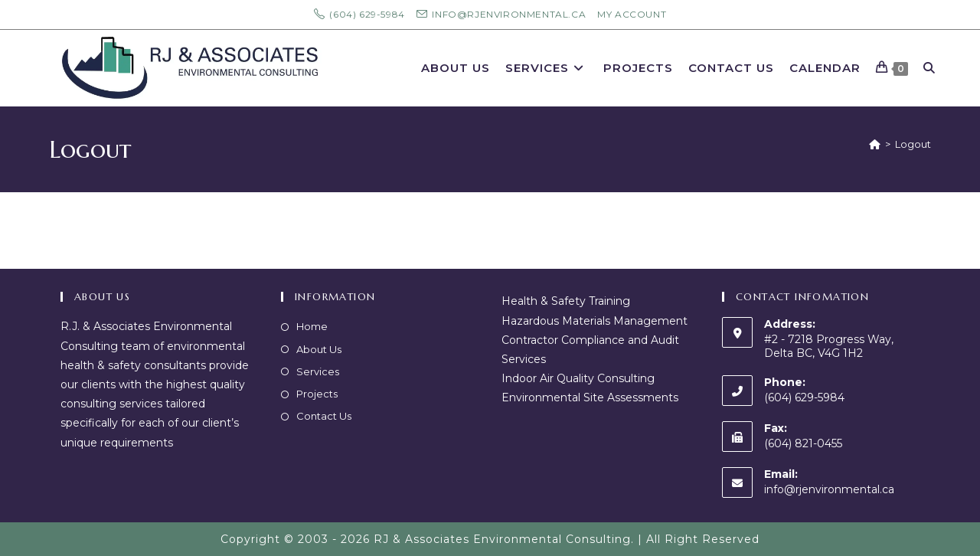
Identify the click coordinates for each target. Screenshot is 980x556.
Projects (317, 394)
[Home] (875, 144)
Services (318, 371)
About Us (319, 349)
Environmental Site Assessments (590, 397)
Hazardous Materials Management (595, 321)
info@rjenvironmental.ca (829, 489)
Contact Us (324, 416)
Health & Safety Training (566, 301)
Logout (913, 144)
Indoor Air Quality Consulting (578, 378)
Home (312, 326)
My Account (632, 14)
